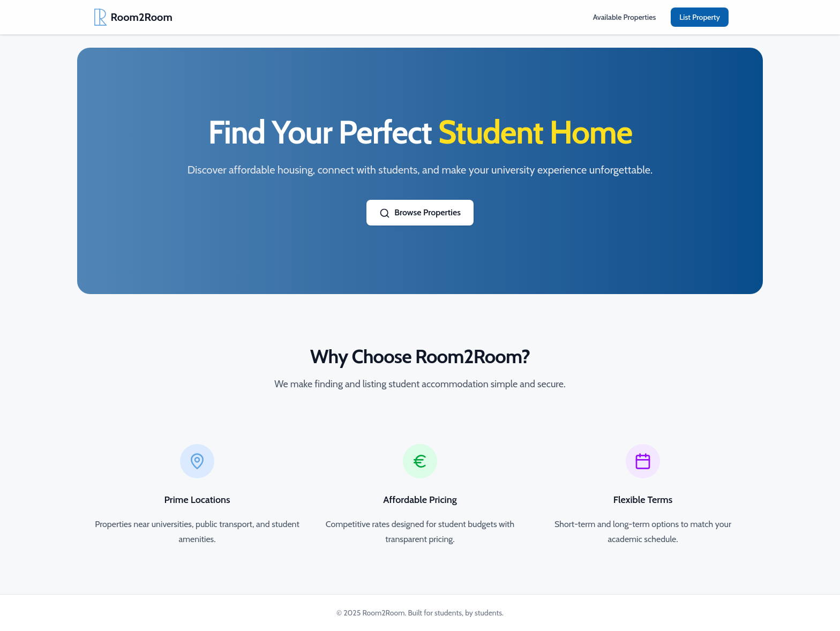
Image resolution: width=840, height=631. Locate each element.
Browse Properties (420, 213)
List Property (700, 17)
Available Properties (625, 17)
